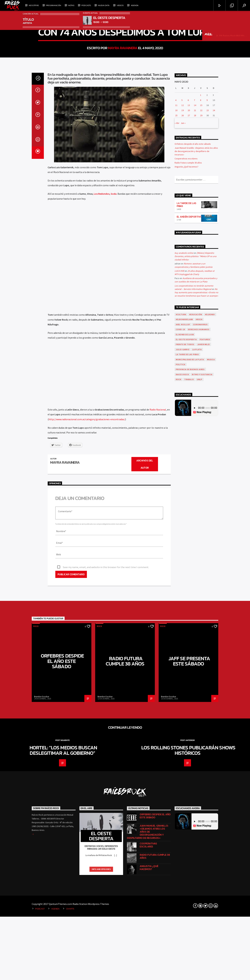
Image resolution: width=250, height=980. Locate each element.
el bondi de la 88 (185, 558)
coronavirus (200, 548)
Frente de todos (185, 568)
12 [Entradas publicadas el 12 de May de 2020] (183, 328)
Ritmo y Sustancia (202, 598)
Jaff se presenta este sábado (189, 884)
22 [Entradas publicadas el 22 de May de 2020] (201, 333)
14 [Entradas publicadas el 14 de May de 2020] (195, 328)
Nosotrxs (34, 5)
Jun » (183, 346)
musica (211, 583)
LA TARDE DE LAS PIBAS (186, 428)
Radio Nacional (158, 633)
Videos (120, 5)
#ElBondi (210, 538)
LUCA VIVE (179, 494)
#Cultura (181, 538)
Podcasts (86, 5)
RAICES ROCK (182, 598)
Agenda (135, 5)
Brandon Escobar (42, 920)
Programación (54, 5)
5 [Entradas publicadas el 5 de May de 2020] (182, 323)
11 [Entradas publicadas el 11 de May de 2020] (176, 328)
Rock (125, 134)
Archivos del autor (145, 687)
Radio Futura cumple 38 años (188, 386)
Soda (114, 417)
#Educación (196, 538)
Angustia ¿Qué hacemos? (186, 390)
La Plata (197, 573)
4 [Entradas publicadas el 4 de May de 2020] (176, 323)
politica (181, 588)
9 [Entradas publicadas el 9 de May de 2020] (207, 323)
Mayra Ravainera (123, 161)
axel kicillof (183, 548)
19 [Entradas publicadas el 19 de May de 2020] (183, 333)
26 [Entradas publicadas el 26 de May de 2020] (183, 339)
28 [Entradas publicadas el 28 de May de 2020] (195, 339)
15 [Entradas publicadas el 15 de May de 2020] (201, 328)
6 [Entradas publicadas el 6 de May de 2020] (188, 323)
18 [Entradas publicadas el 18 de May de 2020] (176, 333)
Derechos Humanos (199, 553)
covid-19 (180, 553)
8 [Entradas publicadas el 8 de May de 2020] (201, 323)
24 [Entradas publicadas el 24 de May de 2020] (214, 333)
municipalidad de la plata (190, 583)
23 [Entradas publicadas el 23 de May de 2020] (208, 333)
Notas (71, 5)
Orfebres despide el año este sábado (193, 367)
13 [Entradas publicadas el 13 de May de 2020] (189, 328)
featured (205, 563)
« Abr (177, 346)
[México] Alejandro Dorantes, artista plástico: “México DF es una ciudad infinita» (195, 479)
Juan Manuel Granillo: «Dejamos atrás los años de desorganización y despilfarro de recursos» (196, 375)
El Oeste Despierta (186, 563)
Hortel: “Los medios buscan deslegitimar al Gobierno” (63, 973)
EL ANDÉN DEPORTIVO (189, 440)
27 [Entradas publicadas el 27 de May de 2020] (189, 339)
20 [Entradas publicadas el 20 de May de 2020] (189, 333)
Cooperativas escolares (186, 382)
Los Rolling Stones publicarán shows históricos (188, 973)
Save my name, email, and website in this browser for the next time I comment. (106, 790)
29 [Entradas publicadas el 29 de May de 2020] (201, 339)
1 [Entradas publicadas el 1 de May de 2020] (201, 318)
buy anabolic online (184, 476)
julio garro (183, 573)
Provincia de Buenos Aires (190, 593)
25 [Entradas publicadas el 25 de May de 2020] (176, 339)
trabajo (189, 603)
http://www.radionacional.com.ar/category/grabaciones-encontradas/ (87, 642)
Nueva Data (104, 5)
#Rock (199, 543)
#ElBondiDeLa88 (184, 543)
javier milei (204, 568)
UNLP (200, 603)
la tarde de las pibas (187, 578)
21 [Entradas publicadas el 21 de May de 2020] (195, 333)
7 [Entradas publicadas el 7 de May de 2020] (194, 323)
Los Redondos (102, 417)
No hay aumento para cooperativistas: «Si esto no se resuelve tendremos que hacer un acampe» (196, 516)
